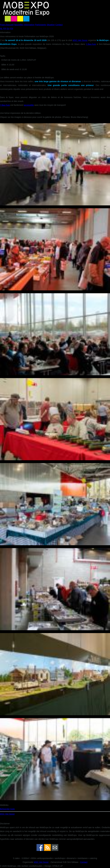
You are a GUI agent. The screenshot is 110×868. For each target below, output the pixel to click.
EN (12, 29)
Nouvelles (19, 25)
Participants (41, 25)
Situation (51, 25)
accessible (29, 105)
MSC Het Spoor (80, 40)
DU (8, 29)
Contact (59, 25)
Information (29, 25)
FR (5, 29)
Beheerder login (7, 809)
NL (1, 29)
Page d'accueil (7, 25)
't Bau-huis (91, 44)
